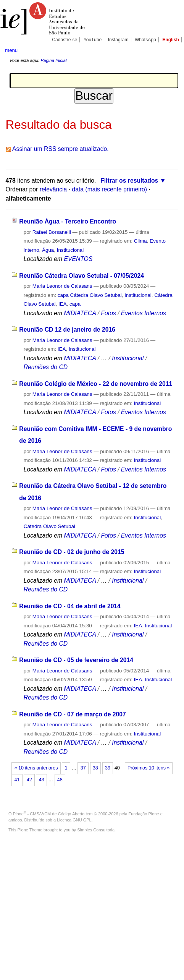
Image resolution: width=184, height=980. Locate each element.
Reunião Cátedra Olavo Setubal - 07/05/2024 (82, 276)
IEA (63, 304)
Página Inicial (53, 60)
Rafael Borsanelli (52, 232)
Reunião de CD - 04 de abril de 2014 (70, 606)
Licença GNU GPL (74, 820)
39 (108, 768)
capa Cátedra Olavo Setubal (90, 295)
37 (83, 768)
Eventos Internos (144, 313)
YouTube (93, 40)
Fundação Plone (144, 814)
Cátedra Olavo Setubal (49, 526)
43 (42, 780)
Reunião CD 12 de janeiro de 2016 (67, 330)
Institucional (70, 250)
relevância (53, 189)
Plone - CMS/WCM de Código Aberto (49, 814)
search (171, 50)
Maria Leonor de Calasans (62, 286)
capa (75, 304)
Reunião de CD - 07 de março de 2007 (73, 714)
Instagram (118, 40)
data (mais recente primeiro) (109, 189)
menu (11, 50)
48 (60, 780)
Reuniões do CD (46, 367)
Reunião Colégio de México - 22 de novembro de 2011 (96, 384)
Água (48, 250)
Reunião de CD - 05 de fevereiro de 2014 (76, 660)
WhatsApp (145, 40)
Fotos (108, 313)
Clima (140, 241)
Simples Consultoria (96, 830)
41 (17, 780)
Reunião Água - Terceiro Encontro (68, 221)
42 (29, 780)
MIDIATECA (80, 313)
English (171, 40)
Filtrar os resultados (129, 181)
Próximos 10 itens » (148, 768)
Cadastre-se (65, 40)
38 (95, 768)
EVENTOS (78, 259)
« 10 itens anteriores (36, 768)
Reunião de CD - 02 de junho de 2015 (72, 552)
